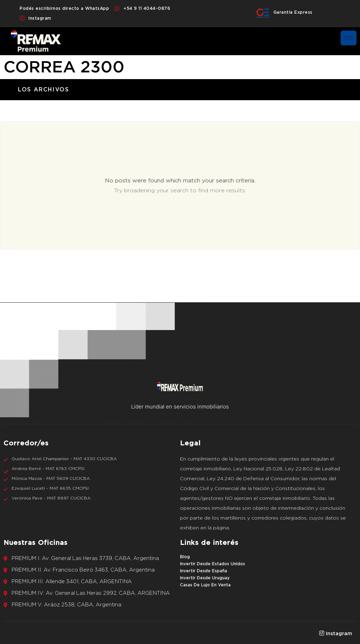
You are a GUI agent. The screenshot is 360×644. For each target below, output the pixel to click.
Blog (185, 557)
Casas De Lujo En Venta (205, 585)
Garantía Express (293, 12)
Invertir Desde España (204, 571)
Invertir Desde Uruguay (205, 578)
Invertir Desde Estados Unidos (213, 564)
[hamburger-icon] (349, 38)
